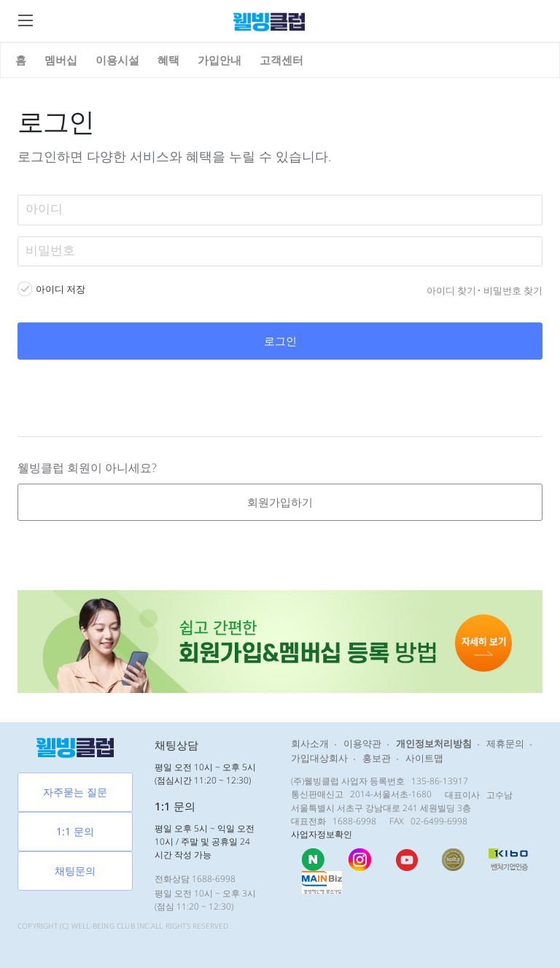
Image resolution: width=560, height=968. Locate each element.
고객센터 (281, 60)
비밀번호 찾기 (513, 290)
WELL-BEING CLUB (103, 926)
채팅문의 (75, 871)
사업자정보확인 (322, 834)
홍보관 (377, 758)
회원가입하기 (280, 502)
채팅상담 (176, 745)
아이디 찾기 (451, 290)
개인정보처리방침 (434, 743)
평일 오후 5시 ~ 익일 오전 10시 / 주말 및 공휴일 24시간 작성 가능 (205, 841)
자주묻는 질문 (75, 792)
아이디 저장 (61, 289)
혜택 (168, 60)
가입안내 (219, 60)
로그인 (280, 341)
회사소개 (310, 743)
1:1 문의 (75, 831)
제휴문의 (505, 743)
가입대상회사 (319, 758)
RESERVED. (211, 926)
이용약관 (362, 743)
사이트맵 (424, 758)
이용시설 (117, 60)
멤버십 (61, 60)
